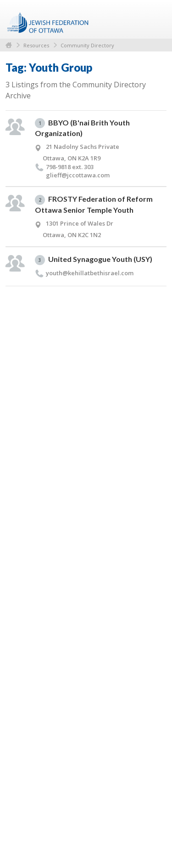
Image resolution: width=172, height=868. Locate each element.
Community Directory (87, 45)
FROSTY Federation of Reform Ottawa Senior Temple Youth (94, 204)
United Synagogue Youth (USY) (94, 260)
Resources (36, 45)
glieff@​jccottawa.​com (78, 175)
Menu (156, 19)
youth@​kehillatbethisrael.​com (90, 273)
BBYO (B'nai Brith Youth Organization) (82, 128)
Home (9, 45)
